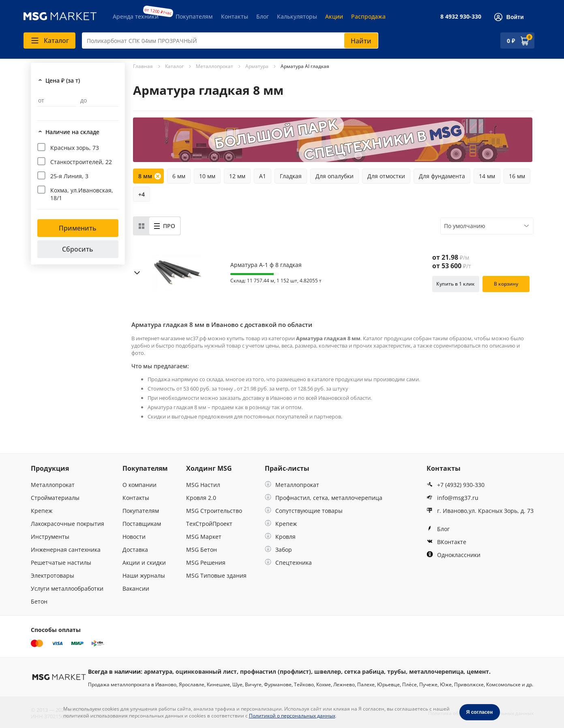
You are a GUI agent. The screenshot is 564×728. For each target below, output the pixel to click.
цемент (478, 671)
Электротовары (53, 575)
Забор (278, 550)
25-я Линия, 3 (69, 176)
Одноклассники (454, 555)
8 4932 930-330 (461, 16)
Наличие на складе (72, 132)
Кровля (280, 537)
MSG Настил (203, 485)
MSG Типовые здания (216, 575)
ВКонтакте (446, 542)
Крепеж (42, 511)
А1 (263, 176)
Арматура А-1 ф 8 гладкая (266, 265)
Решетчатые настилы (61, 563)
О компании (139, 485)
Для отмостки (386, 176)
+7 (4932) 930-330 (456, 485)
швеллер (328, 671)
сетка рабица (364, 671)
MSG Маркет (204, 537)
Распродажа (368, 16)
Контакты (235, 16)
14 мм (487, 176)
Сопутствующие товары (304, 511)
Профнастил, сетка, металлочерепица (324, 498)
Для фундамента (442, 176)
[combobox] (230, 41)
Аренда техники (136, 16)
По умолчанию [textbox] (465, 226)
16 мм (517, 176)
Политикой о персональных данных (292, 716)
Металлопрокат (53, 485)
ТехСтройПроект (209, 524)
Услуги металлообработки (67, 588)
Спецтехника (288, 563)
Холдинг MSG (209, 468)
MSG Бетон (202, 550)
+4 (142, 194)
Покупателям (194, 16)
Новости (134, 537)
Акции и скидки (144, 563)
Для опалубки (335, 176)
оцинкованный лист (206, 671)
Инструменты (50, 537)
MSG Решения (206, 563)
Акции (334, 16)
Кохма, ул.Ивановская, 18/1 (82, 194)
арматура (158, 671)
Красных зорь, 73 (75, 148)
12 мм (237, 176)
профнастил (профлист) (276, 671)
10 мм (207, 176)
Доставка (135, 550)
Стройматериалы (55, 498)
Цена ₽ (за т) (63, 80)
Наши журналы (144, 575)
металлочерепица (436, 671)
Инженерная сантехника (66, 550)
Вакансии (136, 588)
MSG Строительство (214, 511)
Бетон (39, 601)
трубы (397, 671)
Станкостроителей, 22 (81, 162)
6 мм (179, 176)
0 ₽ (511, 41)
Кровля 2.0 (201, 498)
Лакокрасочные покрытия (68, 524)
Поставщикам (142, 524)
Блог (263, 16)
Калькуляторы (297, 16)
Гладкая (291, 176)
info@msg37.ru (452, 498)
